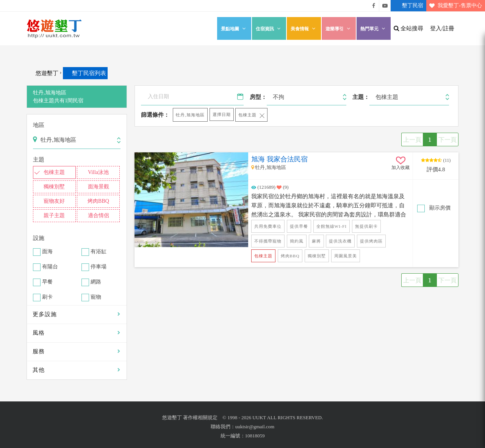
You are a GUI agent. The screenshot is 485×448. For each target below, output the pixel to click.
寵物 (96, 297)
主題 (39, 160)
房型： (258, 97)
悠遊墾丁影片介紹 (385, 6)
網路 (96, 282)
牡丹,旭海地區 (190, 115)
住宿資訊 (269, 29)
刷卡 (47, 297)
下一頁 (447, 139)
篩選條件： (155, 115)
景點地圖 (234, 29)
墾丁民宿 (407, 6)
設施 (39, 238)
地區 (39, 125)
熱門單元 (374, 29)
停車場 (99, 267)
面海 (47, 252)
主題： (361, 97)
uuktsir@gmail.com (255, 427)
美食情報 (304, 29)
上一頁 (412, 139)
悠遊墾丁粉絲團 (374, 6)
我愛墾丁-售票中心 (454, 6)
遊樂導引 (339, 29)
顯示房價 (439, 208)
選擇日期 (222, 114)
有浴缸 (99, 252)
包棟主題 (247, 115)
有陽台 (50, 267)
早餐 (47, 282)
